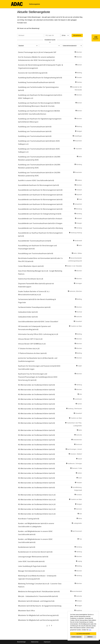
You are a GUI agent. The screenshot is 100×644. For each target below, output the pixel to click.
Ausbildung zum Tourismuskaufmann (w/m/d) (35, 127)
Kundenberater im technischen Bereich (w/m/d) (35, 552)
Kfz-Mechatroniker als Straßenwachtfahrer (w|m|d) (37, 495)
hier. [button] (90, 630)
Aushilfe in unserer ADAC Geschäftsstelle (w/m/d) (36, 180)
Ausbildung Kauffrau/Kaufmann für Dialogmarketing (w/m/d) (40, 78)
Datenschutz (35, 642)
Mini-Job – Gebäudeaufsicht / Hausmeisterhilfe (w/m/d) (38, 596)
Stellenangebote (34, 4)
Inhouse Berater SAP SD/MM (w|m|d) (32, 344)
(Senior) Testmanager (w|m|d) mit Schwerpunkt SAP (37, 52)
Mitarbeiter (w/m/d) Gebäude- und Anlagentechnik (36, 601)
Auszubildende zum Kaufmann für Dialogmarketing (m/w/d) (40, 214)
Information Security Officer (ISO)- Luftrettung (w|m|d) (38, 334)
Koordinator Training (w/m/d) (29, 519)
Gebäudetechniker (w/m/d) (28, 312)
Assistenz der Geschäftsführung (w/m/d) (33, 73)
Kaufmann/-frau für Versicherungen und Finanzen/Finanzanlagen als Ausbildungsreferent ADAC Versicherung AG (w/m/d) (38, 377)
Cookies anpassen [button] (76, 637)
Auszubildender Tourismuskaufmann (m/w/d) (35, 241)
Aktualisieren (77, 35)
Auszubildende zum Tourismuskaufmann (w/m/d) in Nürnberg (41, 228)
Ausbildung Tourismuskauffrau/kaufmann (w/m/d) (36, 82)
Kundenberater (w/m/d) (27, 547)
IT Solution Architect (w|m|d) (29, 349)
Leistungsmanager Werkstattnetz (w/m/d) (33, 557)
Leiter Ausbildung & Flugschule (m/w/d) (32, 566)
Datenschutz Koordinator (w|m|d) (31, 279)
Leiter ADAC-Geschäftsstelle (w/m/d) (31, 561)
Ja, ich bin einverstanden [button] (83, 634)
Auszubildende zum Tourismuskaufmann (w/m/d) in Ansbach (40, 219)
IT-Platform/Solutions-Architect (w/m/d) (32, 353)
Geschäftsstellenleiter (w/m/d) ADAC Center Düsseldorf (38, 322)
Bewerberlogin (21, 642)
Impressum (47, 642)
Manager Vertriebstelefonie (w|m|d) (31, 571)
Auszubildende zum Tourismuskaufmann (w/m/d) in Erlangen (40, 223)
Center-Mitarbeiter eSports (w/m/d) (31, 266)
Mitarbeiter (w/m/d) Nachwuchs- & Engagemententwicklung (40, 606)
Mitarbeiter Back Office (26, 611)
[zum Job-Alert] (96, 38)
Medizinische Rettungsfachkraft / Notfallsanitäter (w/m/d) (39, 591)
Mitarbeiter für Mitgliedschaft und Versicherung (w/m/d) (38, 615)
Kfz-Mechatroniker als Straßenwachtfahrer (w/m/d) (36, 385)
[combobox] (65, 35)
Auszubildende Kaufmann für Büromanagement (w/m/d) (38, 185)
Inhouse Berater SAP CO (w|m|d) (30, 339)
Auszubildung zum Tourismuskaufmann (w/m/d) (36, 253)
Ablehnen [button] (90, 637)
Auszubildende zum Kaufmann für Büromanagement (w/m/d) (40, 190)
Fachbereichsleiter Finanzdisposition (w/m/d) (34, 307)
